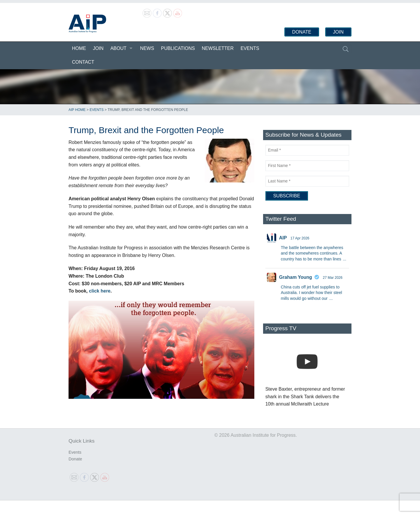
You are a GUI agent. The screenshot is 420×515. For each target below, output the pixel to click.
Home (79, 48)
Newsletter (218, 48)
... (345, 259)
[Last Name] (307, 181)
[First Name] (307, 166)
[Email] (307, 150)
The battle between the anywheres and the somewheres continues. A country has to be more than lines (312, 253)
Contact (83, 62)
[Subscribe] (287, 196)
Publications (178, 48)
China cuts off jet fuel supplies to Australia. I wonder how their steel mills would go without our (311, 293)
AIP (283, 238)
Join (338, 32)
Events (250, 48)
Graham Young (296, 277)
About (118, 48)
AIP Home (77, 110)
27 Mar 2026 (333, 278)
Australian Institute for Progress (87, 24)
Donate (302, 32)
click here (100, 291)
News (147, 48)
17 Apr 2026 (300, 238)
